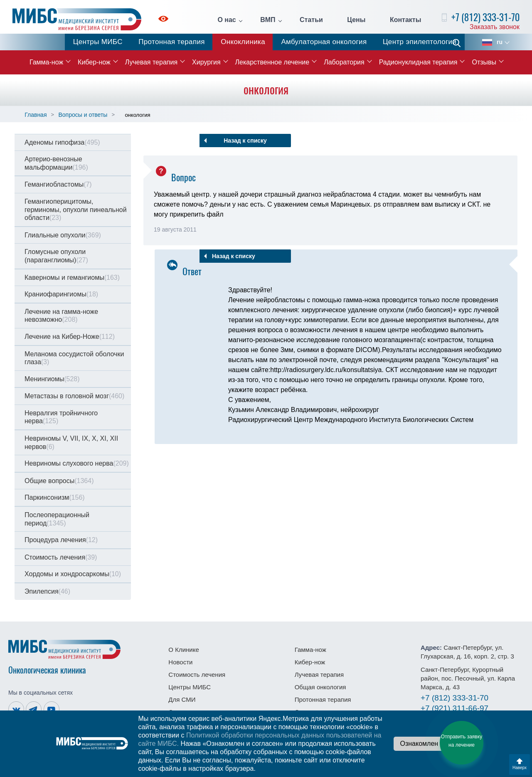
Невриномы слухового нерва (77, 463)
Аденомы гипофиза (62, 142)
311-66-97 (454, 708)
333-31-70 (454, 698)
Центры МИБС (98, 42)
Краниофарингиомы (61, 294)
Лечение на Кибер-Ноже (70, 337)
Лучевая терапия (151, 62)
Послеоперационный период (57, 519)
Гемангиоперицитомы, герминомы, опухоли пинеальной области (76, 210)
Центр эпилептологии (420, 42)
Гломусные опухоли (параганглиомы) (56, 256)
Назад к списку (245, 141)
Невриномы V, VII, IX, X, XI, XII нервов (71, 443)
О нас (227, 20)
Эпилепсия (47, 591)
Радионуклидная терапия (418, 62)
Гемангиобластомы (58, 184)
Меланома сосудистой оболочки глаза (74, 358)
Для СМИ (182, 699)
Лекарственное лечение (272, 62)
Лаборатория (344, 62)
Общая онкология (320, 687)
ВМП (268, 20)
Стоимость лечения (61, 557)
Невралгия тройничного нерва (61, 417)
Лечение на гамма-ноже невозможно (61, 316)
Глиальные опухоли (63, 235)
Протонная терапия (172, 42)
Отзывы (484, 62)
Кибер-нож (94, 62)
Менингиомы (52, 379)
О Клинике (183, 650)
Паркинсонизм (55, 497)
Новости (180, 662)
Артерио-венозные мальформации (56, 163)
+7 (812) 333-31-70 (485, 17)
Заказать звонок (495, 27)
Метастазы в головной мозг (74, 396)
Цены (356, 20)
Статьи (311, 20)
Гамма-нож (46, 62)
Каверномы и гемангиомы (72, 277)
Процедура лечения (61, 540)
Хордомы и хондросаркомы (73, 574)
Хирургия (206, 62)
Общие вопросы (59, 481)
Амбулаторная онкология (324, 42)
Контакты (405, 20)
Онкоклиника (243, 42)
